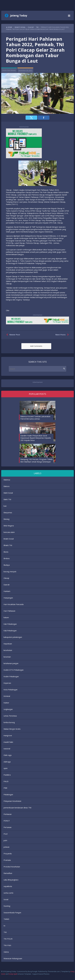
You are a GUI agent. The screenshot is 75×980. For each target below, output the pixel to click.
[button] (31, 118)
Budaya (7, 565)
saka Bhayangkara (11, 880)
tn (4, 926)
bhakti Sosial (9, 539)
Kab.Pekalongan (10, 631)
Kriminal (7, 696)
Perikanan (8, 814)
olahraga (7, 762)
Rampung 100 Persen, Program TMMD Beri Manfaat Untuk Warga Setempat (37, 460)
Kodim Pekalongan (11, 676)
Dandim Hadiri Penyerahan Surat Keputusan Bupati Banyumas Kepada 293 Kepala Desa (36, 438)
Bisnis (6, 552)
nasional (7, 749)
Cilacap (6, 578)
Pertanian (8, 827)
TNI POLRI (8, 939)
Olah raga (8, 755)
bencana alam (9, 532)
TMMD (6, 919)
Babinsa (7, 480)
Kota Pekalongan (11, 690)
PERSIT (7, 821)
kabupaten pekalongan (13, 637)
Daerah (7, 585)
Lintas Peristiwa (10, 716)
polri (5, 840)
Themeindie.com (54, 971)
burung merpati (10, 571)
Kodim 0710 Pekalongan (14, 670)
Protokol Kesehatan (12, 867)
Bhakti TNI (8, 545)
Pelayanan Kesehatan (12, 801)
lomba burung (9, 722)
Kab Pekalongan (10, 624)
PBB (5, 788)
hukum (6, 617)
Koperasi (7, 683)
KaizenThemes (44, 974)
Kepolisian (8, 644)
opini (5, 768)
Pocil (5, 834)
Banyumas (8, 512)
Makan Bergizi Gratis (12, 729)
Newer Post (13, 335)
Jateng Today (19, 16)
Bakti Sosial (8, 493)
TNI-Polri (7, 945)
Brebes (7, 558)
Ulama (6, 952)
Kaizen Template (25, 974)
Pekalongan (8, 794)
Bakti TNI (7, 499)
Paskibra (7, 775)
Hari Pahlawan (9, 611)
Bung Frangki (33, 971)
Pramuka (7, 860)
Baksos (7, 486)
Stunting (7, 906)
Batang (7, 519)
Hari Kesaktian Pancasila (14, 604)
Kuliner (6, 703)
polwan (7, 847)
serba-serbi (8, 893)
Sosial (6, 899)
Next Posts (63, 335)
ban (5, 506)
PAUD (6, 781)
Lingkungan (8, 709)
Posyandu (8, 853)
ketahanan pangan (11, 663)
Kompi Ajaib (13, 974)
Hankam (7, 591)
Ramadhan (8, 873)
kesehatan (8, 650)
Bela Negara (9, 526)
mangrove (8, 735)
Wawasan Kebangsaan (13, 958)
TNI (5, 932)
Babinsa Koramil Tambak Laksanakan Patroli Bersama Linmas (35, 418)
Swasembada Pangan (12, 913)
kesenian (7, 657)
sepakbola (8, 886)
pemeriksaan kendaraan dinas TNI (17, 808)
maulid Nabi (8, 742)
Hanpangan (8, 598)
